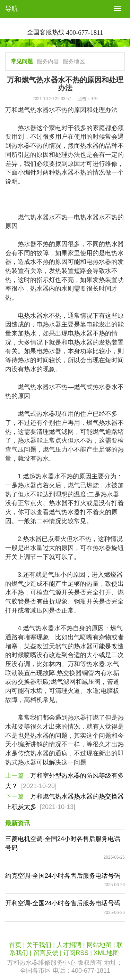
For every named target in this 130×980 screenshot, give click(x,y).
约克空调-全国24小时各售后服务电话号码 (63, 876)
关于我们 (39, 945)
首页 (15, 945)
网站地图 (99, 945)
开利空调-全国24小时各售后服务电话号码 (63, 903)
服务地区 (74, 61)
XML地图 (106, 953)
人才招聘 (69, 945)
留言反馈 (46, 953)
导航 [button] (11, 9)
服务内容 (48, 61)
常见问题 (22, 61)
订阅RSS (76, 953)
